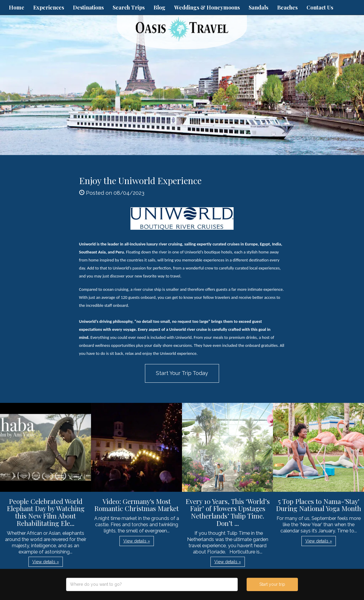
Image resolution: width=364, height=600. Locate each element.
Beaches (287, 7)
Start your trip (272, 584)
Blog (159, 7)
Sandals (258, 7)
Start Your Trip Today (182, 373)
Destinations (88, 7)
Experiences (49, 7)
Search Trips (129, 7)
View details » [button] (46, 562)
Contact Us (320, 7)
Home (17, 7)
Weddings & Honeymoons (207, 7)
